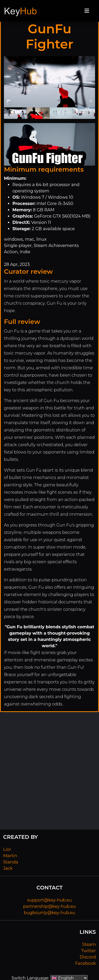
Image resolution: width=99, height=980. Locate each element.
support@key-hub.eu (49, 900)
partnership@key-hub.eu (50, 906)
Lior (7, 849)
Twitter (89, 951)
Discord (88, 957)
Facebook (86, 963)
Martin (10, 856)
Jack (8, 868)
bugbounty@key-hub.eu (49, 913)
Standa (11, 862)
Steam (89, 944)
